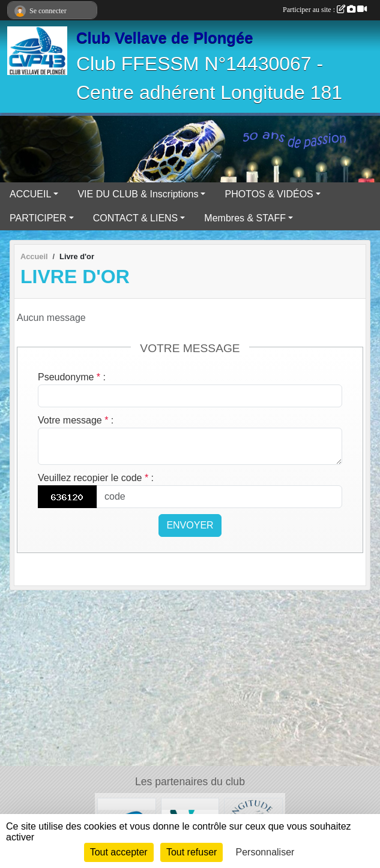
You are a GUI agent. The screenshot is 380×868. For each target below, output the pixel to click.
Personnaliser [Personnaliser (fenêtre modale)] (265, 852)
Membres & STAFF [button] (245, 218)
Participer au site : (325, 10)
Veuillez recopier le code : (96, 478)
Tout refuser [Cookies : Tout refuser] (192, 852)
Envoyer (190, 525)
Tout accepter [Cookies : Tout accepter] (119, 852)
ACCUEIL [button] (30, 194)
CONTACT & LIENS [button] (136, 218)
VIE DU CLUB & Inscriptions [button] (138, 194)
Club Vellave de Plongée (164, 38)
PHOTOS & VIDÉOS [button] (269, 194)
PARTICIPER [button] (38, 218)
